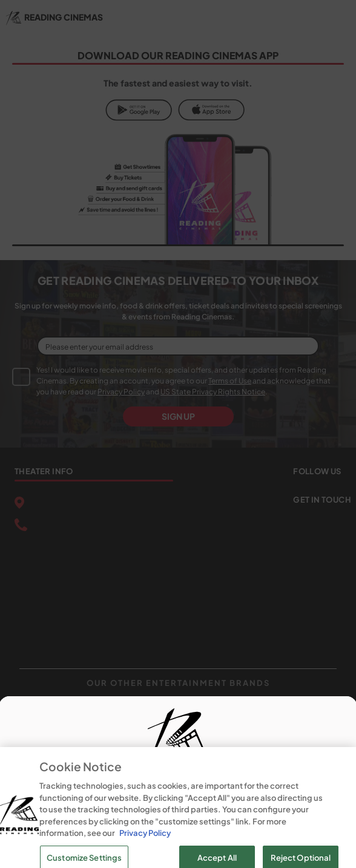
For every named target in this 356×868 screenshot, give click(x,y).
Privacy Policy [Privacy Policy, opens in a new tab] (145, 853)
